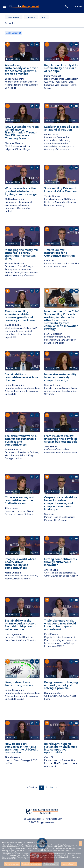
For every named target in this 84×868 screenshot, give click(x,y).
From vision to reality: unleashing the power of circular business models (61, 439)
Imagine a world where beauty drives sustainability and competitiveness (20, 563)
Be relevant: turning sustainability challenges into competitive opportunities (61, 748)
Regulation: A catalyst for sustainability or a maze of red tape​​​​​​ (61, 68)
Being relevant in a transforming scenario (20, 684)
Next (54, 788)
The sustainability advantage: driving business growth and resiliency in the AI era (20, 316)
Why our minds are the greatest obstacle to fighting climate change (21, 191)
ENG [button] (77, 7)
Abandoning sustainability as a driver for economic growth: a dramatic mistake (21, 69)
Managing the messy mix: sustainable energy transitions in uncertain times (22, 254)
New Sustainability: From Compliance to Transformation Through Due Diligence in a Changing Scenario (22, 132)
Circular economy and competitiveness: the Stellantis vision (20, 500)
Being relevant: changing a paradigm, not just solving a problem (61, 685)
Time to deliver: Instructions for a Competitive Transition (59, 253)
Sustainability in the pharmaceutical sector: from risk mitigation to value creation (20, 625)
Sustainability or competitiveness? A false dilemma (22, 377)
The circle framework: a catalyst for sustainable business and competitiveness (21, 440)
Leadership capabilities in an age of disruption (61, 128)
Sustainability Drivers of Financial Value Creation (60, 190)
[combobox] (14, 17)
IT (32, 45)
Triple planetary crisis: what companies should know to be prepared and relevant (60, 625)
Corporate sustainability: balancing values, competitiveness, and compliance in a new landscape (61, 503)
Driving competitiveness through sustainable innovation (60, 562)
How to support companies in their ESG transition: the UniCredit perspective (21, 748)
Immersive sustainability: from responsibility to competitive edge (61, 377)
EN (37, 45)
